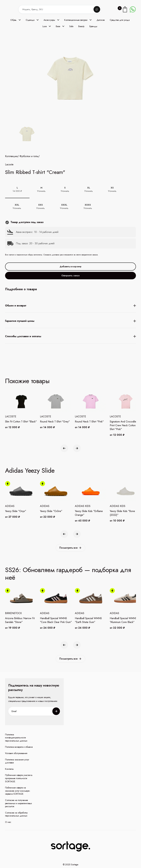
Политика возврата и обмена (19, 747)
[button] (15, 20)
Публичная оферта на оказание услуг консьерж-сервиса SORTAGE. (18, 791)
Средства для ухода (120, 20)
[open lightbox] (26, 134)
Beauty (81, 26)
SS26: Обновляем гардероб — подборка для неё (68, 574)
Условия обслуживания (16, 753)
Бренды (93, 26)
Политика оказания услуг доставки (17, 761)
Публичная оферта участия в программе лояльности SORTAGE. (19, 778)
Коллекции (11, 184)
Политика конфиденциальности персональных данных (16, 738)
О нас (8, 822)
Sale (71, 26)
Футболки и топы (29, 184)
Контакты (9, 769)
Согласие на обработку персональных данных (16, 814)
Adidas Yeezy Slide (30, 470)
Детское (101, 20)
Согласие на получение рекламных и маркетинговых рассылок (18, 803)
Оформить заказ (70, 303)
